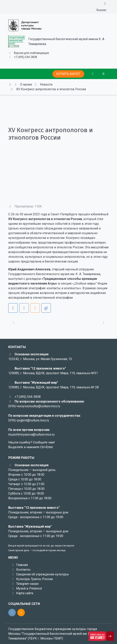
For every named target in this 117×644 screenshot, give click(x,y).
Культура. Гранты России (34, 579)
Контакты (23, 570)
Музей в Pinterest (29, 588)
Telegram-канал (27, 584)
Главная (22, 565)
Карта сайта (25, 593)
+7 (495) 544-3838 (26, 57)
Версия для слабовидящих (32, 53)
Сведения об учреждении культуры (43, 574)
